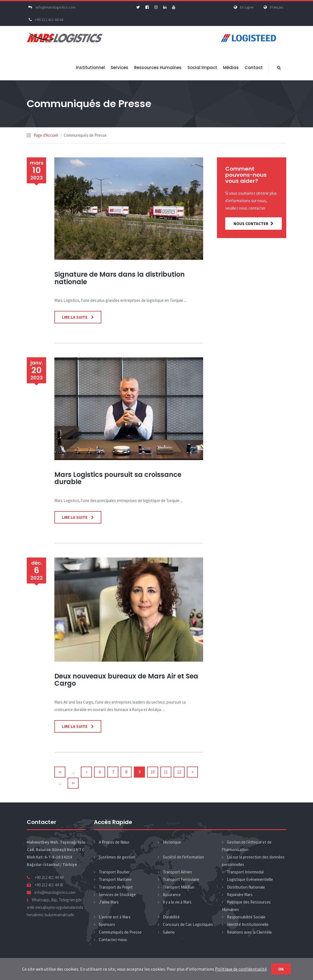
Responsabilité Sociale (246, 917)
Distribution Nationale (246, 887)
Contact (254, 68)
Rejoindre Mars (240, 895)
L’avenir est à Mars (115, 917)
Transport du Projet (116, 887)
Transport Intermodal (245, 872)
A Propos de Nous (114, 842)
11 (166, 772)
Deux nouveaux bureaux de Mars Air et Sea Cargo (126, 680)
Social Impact (202, 68)
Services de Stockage (117, 895)
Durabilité (171, 917)
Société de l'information (183, 857)
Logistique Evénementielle (250, 879)
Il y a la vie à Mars (177, 902)
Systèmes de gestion (117, 857)
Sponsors (107, 924)
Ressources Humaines (158, 68)
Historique (172, 842)
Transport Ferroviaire (181, 879)
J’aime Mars (109, 902)
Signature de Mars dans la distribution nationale (120, 278)
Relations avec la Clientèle (249, 932)
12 (179, 772)
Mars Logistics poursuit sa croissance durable (118, 478)
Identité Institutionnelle (248, 924)
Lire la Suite (75, 317)
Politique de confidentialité (241, 969)
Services (120, 68)
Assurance (172, 895)
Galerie (169, 932)
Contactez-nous (113, 940)
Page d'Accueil (46, 135)
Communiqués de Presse (120, 932)
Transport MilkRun (179, 887)
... (73, 772)
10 (153, 772)
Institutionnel (90, 68)
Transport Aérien (177, 872)
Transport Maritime (115, 879)
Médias (231, 68)
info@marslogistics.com (51, 7)
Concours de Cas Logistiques (188, 924)
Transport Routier (114, 872)
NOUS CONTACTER (254, 224)
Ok (281, 969)
